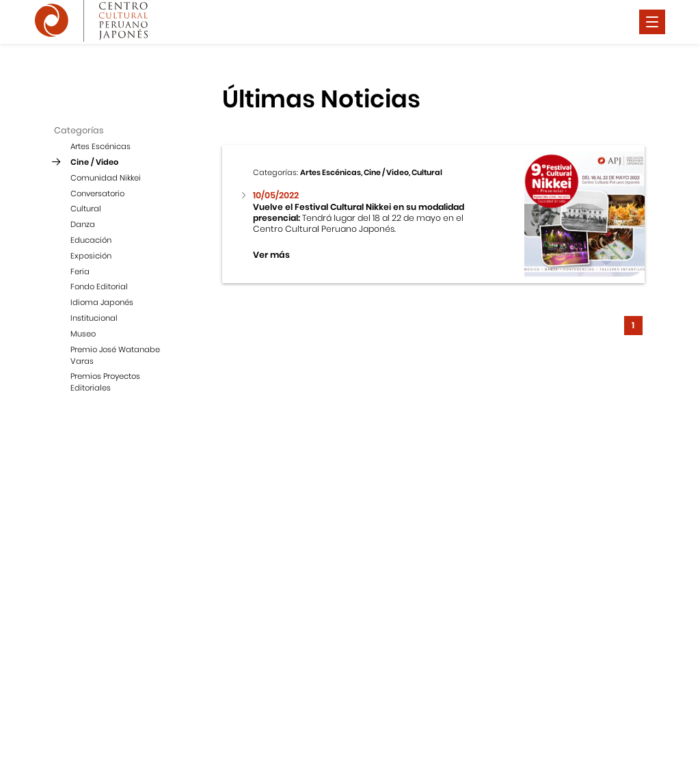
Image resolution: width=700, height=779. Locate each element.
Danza (83, 224)
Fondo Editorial (99, 287)
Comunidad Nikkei (106, 178)
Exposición (91, 256)
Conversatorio (97, 194)
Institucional (94, 318)
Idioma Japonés (102, 302)
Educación (91, 240)
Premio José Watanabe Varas (115, 355)
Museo (83, 334)
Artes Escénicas (100, 146)
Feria (80, 272)
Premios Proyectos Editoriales (105, 382)
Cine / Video (94, 162)
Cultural (86, 209)
